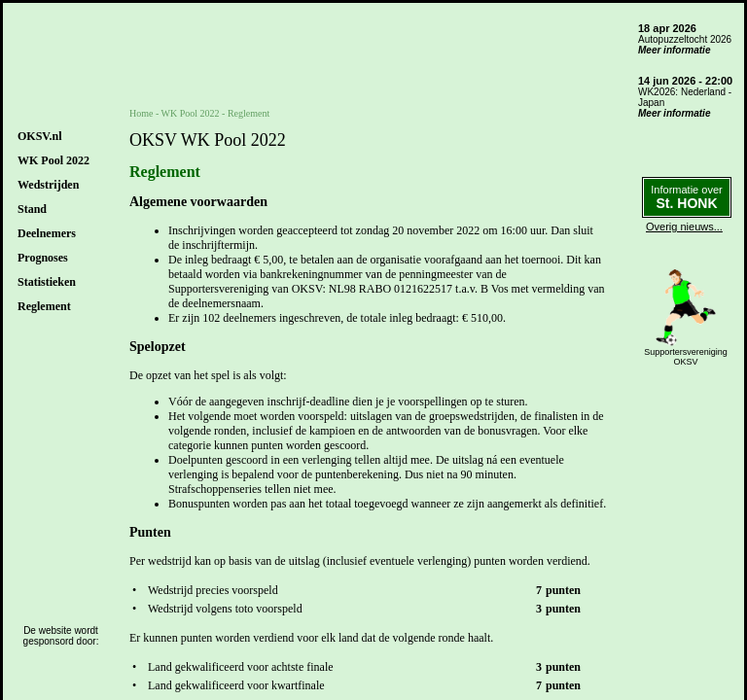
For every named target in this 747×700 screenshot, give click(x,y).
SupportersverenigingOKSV (686, 357)
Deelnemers (47, 233)
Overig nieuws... (684, 227)
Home (141, 113)
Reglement (44, 306)
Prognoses (43, 258)
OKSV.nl (39, 136)
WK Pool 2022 (53, 160)
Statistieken (47, 282)
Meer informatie (674, 50)
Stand (32, 209)
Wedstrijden (48, 185)
